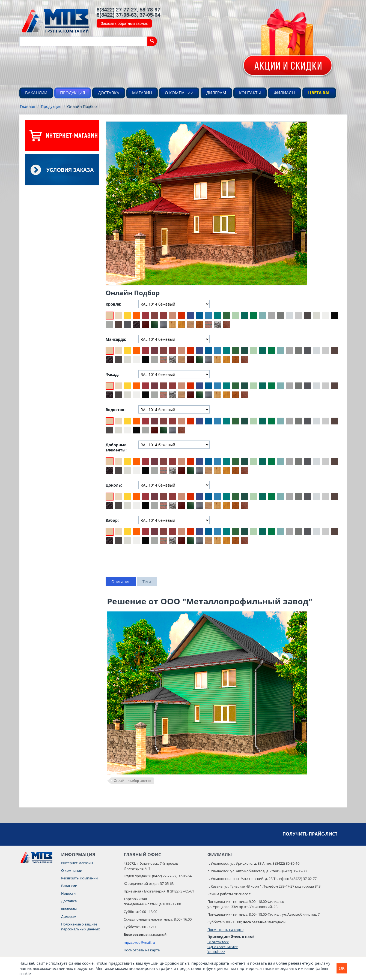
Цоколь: (114, 485)
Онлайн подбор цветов (133, 781)
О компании (179, 93)
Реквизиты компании (79, 878)
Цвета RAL (319, 93)
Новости (68, 893)
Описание (121, 582)
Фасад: (112, 374)
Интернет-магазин (77, 863)
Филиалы (285, 93)
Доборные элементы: (116, 447)
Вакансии (36, 93)
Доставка (109, 93)
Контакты (250, 93)
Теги (147, 582)
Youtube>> (216, 952)
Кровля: (113, 304)
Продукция (73, 93)
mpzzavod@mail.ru (139, 942)
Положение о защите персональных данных (81, 927)
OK (342, 968)
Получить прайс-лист (310, 834)
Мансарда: (116, 339)
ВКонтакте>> (218, 942)
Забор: (112, 520)
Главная (28, 106)
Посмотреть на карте (142, 950)
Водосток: (116, 410)
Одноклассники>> (223, 947)
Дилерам (216, 93)
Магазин (142, 93)
